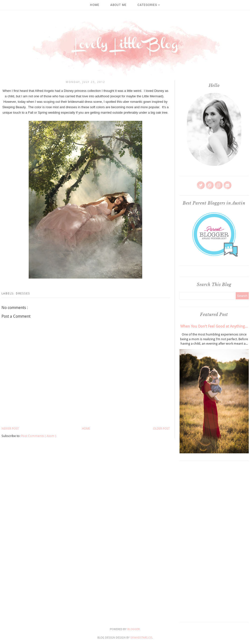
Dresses (23, 294)
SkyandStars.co (141, 638)
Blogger (134, 629)
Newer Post (10, 429)
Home (95, 5)
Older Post (161, 429)
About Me (118, 5)
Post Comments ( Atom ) (39, 436)
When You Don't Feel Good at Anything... (214, 326)
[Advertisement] (214, 540)
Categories (149, 5)
